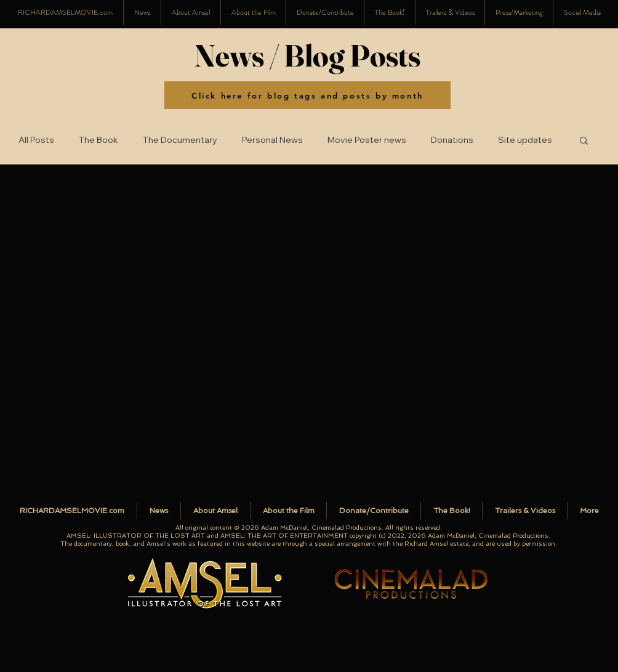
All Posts (36, 140)
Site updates (525, 140)
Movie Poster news (367, 140)
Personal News (272, 140)
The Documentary (180, 140)
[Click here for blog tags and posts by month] (307, 95)
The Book (98, 140)
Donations (452, 140)
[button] (582, 13)
